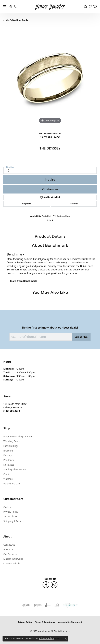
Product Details (50, 236)
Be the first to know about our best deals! (50, 328)
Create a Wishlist (12, 563)
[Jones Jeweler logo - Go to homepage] (50, 7)
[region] (50, 78)
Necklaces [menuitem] (9, 465)
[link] (11, 7)
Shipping (27, 204)
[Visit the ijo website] (38, 605)
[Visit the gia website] (27, 605)
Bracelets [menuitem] (8, 451)
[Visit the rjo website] (57, 605)
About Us (8, 549)
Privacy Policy (11, 512)
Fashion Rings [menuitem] (11, 446)
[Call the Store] (12, 411)
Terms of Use (10, 516)
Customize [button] (50, 189)
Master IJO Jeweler (13, 559)
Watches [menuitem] (8, 479)
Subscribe (81, 337)
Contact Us (9, 545)
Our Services (10, 554)
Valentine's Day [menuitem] (12, 484)
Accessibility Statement (70, 622)
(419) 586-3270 (50, 137)
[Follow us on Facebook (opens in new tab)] (46, 585)
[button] (86, 7)
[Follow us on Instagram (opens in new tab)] (54, 585)
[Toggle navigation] (5, 7)
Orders (7, 507)
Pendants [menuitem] (8, 460)
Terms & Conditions (45, 622)
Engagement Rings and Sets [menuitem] (18, 436)
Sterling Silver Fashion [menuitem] (15, 469)
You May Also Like (50, 292)
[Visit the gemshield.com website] (70, 605)
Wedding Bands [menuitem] (12, 441)
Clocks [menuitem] (7, 474)
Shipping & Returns (14, 521)
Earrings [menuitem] (8, 455)
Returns (74, 204)
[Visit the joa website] (48, 605)
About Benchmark (50, 245)
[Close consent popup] (66, 639)
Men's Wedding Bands (17, 20)
